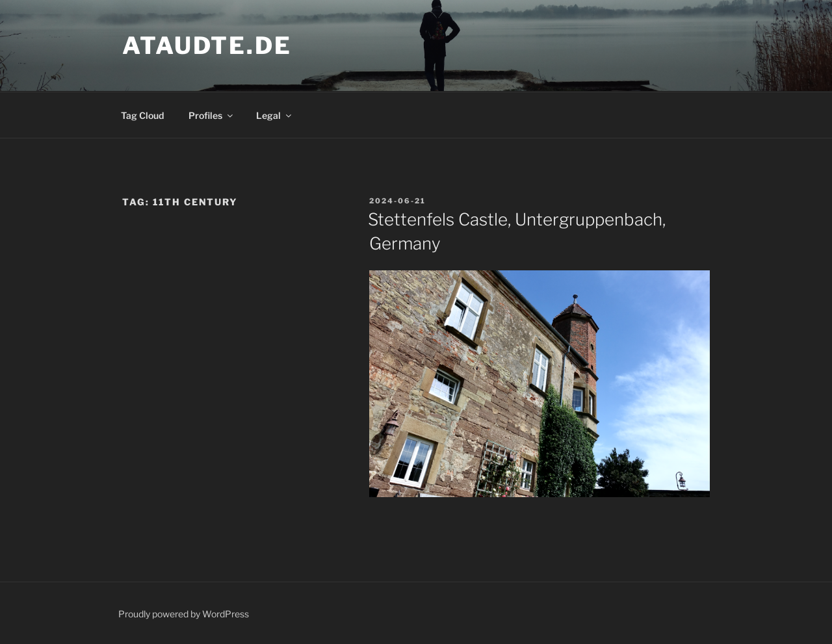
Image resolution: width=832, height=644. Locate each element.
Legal (275, 115)
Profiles (212, 115)
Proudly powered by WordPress (184, 614)
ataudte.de (207, 45)
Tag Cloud (142, 115)
